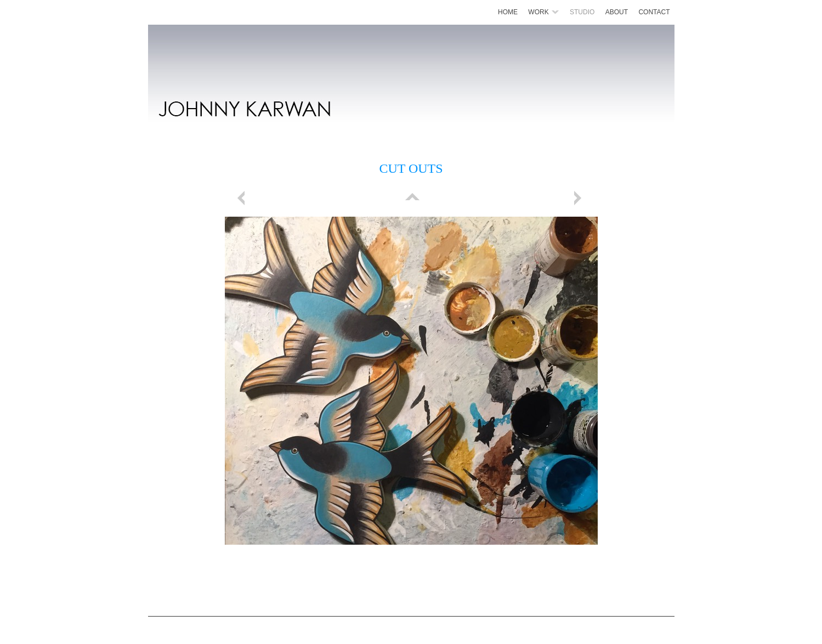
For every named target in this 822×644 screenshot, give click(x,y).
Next (580, 198)
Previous (243, 198)
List (411, 198)
